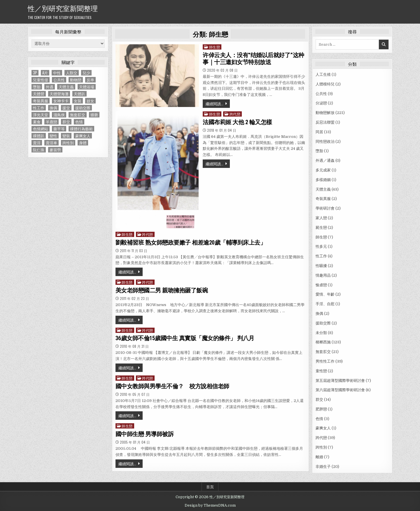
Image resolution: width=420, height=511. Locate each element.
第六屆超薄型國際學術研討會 (340, 390)
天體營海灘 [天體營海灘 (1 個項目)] (59, 94)
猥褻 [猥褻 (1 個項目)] (94, 115)
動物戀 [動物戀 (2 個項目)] (76, 80)
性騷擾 (321, 266)
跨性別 (321, 447)
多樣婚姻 (323, 180)
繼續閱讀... (215, 103)
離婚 (319, 457)
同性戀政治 (325, 142)
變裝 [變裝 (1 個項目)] (66, 136)
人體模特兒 (325, 84)
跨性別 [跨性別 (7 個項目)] (68, 143)
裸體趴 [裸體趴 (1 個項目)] (39, 136)
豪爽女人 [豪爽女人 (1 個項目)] (83, 136)
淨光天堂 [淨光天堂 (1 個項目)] (41, 115)
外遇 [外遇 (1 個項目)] (50, 87)
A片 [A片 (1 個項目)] (45, 73)
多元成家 (323, 170)
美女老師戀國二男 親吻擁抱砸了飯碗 (162, 290)
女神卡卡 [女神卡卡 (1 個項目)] (61, 101)
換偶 (319, 314)
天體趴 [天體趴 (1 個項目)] (79, 94)
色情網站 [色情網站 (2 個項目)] (41, 129)
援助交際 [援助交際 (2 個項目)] (83, 108)
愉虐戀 (321, 285)
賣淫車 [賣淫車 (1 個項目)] (51, 143)
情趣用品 (323, 275)
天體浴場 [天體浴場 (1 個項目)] (87, 87)
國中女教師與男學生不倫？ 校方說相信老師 (172, 386)
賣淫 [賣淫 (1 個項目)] (37, 143)
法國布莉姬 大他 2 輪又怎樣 (237, 122)
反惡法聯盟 (325, 122)
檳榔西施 (323, 342)
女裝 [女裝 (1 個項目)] (78, 101)
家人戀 (321, 218)
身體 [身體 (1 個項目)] (83, 143)
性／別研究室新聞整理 (63, 8)
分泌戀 (321, 103)
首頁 (210, 487)
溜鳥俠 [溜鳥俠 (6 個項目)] (59, 115)
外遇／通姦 (325, 160)
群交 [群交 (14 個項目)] (66, 122)
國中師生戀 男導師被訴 (145, 434)
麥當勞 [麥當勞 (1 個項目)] (55, 150)
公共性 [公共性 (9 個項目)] (59, 80)
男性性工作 (325, 361)
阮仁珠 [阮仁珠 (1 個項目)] (39, 150)
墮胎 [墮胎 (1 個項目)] (37, 87)
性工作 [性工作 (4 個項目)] (39, 108)
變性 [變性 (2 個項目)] (53, 136)
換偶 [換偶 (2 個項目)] (53, 108)
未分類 (321, 333)
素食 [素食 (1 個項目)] (37, 122)
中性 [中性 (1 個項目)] (57, 73)
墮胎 (319, 151)
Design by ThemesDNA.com (210, 505)
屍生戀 (321, 228)
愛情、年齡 (325, 294)
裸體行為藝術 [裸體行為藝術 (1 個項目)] (81, 129)
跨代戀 (235, 114)
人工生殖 (323, 74)
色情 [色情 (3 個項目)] (79, 122)
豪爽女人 (323, 428)
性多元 (321, 246)
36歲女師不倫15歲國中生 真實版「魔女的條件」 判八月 (185, 338)
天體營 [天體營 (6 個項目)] (39, 94)
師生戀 (215, 47)
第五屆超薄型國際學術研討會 (340, 381)
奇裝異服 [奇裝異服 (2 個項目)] (41, 101)
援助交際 (323, 323)
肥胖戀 (321, 409)
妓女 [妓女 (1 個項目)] (90, 101)
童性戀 (321, 371)
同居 (319, 132)
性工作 (321, 256)
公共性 (321, 94)
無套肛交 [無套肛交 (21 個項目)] (78, 115)
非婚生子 (323, 467)
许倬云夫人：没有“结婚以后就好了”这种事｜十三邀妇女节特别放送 (253, 59)
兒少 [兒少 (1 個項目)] (86, 73)
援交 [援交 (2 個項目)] (66, 108)
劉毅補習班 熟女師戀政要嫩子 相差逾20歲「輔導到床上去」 (191, 243)
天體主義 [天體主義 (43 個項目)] (66, 87)
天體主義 (323, 189)
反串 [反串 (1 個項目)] (90, 80)
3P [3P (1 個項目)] (35, 73)
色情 (319, 419)
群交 (319, 400)
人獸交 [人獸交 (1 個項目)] (72, 73)
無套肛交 (323, 352)
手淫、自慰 (325, 304)
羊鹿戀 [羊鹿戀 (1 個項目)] (51, 122)
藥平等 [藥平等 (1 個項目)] (59, 129)
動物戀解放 (325, 113)
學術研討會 (325, 208)
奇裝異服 (323, 199)
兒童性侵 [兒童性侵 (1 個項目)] (41, 80)
